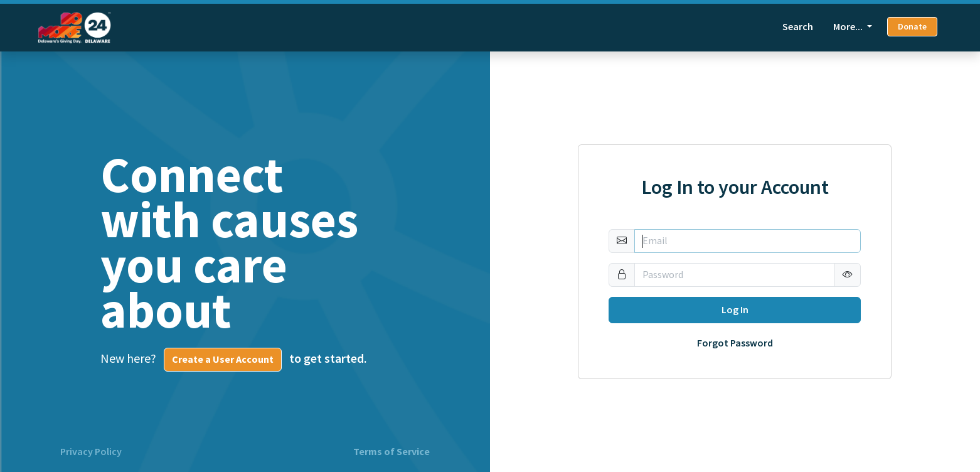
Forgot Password (735, 343)
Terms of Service (391, 452)
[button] (848, 275)
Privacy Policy (91, 452)
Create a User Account (223, 359)
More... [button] (849, 27)
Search (798, 27)
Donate (912, 27)
